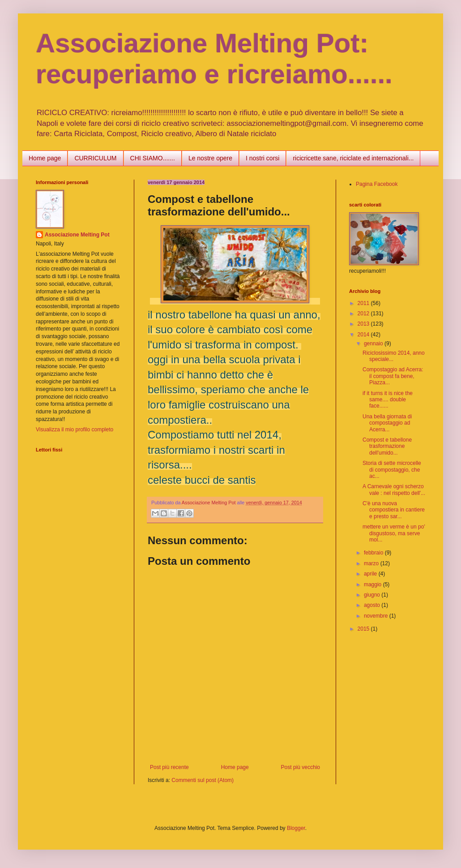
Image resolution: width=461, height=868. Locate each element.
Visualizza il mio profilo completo (75, 430)
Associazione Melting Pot (77, 235)
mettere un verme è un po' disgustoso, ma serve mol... (394, 533)
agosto (373, 605)
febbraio (374, 553)
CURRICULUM (95, 158)
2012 (364, 314)
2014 (364, 335)
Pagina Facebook (377, 184)
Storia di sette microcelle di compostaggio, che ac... (392, 470)
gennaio (374, 344)
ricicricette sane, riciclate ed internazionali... (353, 158)
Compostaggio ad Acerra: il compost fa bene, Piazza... (393, 376)
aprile (371, 574)
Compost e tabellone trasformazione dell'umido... (387, 446)
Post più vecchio (301, 767)
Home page (45, 158)
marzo (372, 563)
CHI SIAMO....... (153, 158)
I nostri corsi (263, 158)
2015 (364, 629)
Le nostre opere (210, 158)
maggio (373, 584)
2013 (364, 324)
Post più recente (169, 767)
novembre (377, 616)
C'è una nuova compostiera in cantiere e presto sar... (394, 510)
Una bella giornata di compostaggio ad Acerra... (387, 423)
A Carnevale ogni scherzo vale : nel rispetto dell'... (394, 490)
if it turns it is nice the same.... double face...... (388, 400)
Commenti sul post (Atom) (203, 780)
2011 (364, 303)
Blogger (296, 828)
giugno (373, 595)
